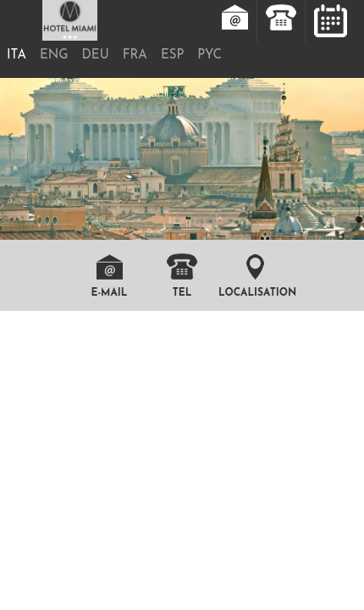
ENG (54, 55)
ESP (172, 55)
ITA (17, 55)
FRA (135, 55)
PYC (209, 55)
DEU (96, 55)
